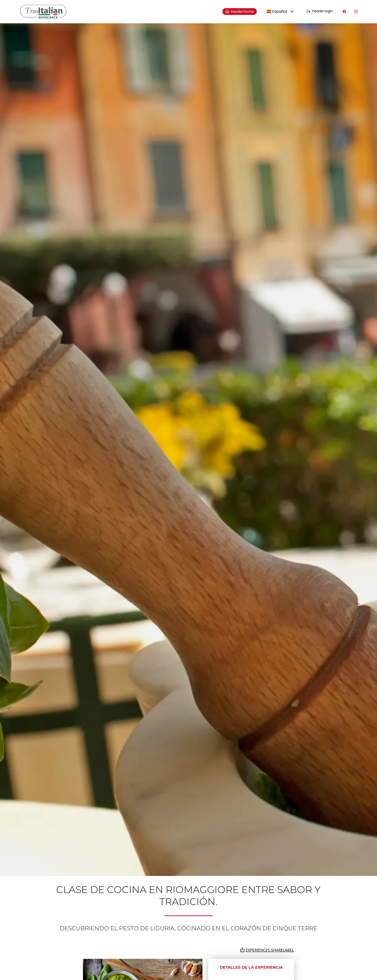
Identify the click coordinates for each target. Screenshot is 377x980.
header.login (320, 11)
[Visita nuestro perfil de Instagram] (356, 12)
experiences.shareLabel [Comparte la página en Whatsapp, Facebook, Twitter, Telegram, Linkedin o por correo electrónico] (267, 950)
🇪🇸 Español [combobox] (277, 11)
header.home (240, 12)
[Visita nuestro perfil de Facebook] (344, 12)
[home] (43, 12)
